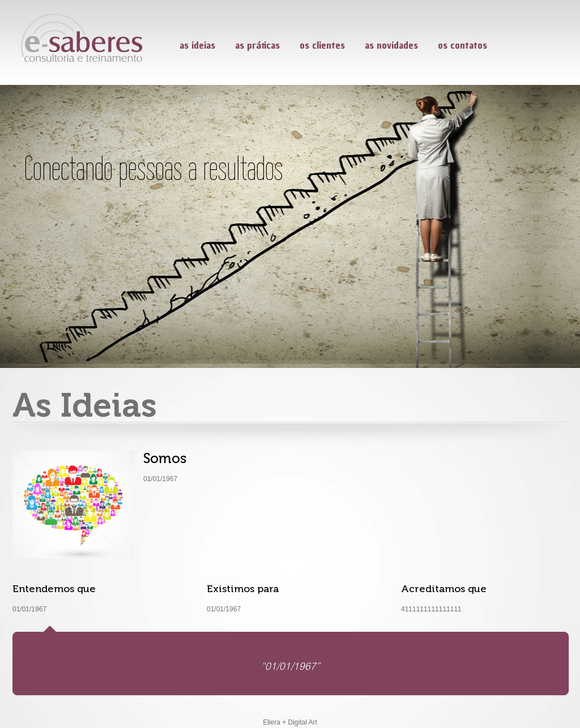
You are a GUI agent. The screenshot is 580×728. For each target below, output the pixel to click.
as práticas (257, 45)
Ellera (272, 722)
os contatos (462, 45)
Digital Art (303, 722)
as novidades (391, 45)
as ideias (197, 45)
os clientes (322, 45)
